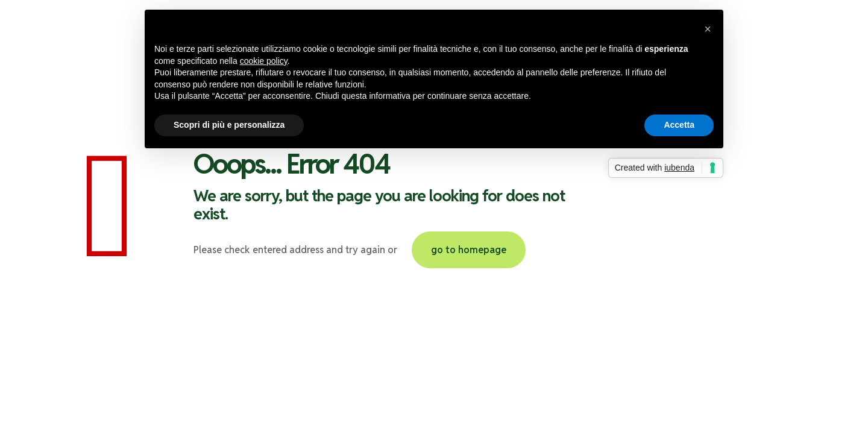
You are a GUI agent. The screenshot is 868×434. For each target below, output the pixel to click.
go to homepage (469, 250)
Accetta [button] (679, 125)
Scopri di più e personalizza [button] (229, 125)
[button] (708, 29)
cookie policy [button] (264, 61)
